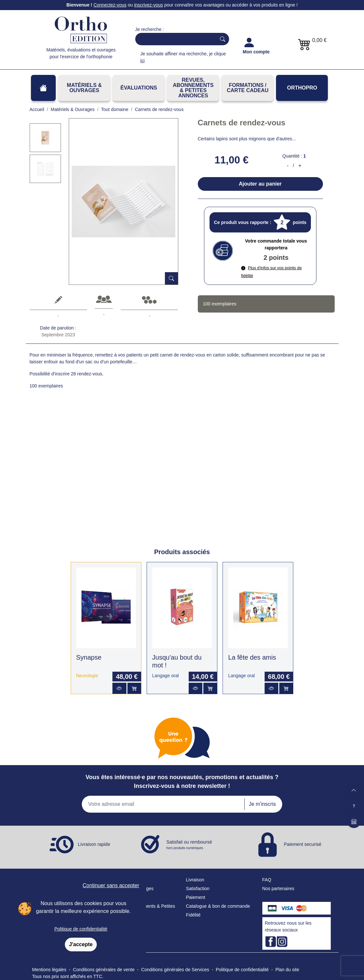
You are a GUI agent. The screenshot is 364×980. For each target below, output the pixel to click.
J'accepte (81, 944)
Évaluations (139, 88)
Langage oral (166, 676)
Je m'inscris (262, 804)
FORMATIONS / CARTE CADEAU (248, 88)
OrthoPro (302, 88)
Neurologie (87, 676)
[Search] (174, 39)
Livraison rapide (94, 844)
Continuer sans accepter (111, 885)
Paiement (196, 897)
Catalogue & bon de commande (218, 906)
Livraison (195, 880)
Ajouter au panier (260, 184)
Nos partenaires (278, 889)
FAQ (267, 880)
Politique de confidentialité (81, 929)
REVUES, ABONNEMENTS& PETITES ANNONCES (193, 88)
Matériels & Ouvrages (84, 88)
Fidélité (193, 915)
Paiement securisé (303, 844)
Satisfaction (198, 889)
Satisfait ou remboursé (189, 845)
